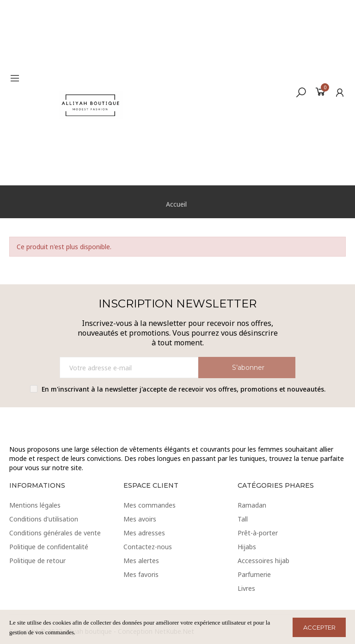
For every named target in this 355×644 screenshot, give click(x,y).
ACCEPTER (319, 627)
